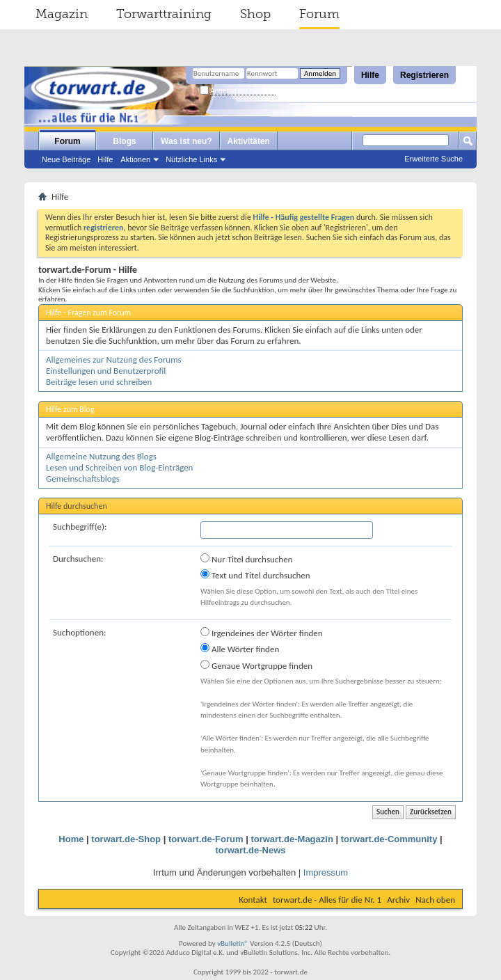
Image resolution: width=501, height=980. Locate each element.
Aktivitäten (249, 141)
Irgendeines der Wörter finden (262, 633)
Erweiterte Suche (434, 159)
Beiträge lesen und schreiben (99, 382)
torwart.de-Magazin (292, 839)
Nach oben (435, 900)
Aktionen (135, 159)
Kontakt (253, 900)
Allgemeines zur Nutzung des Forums (114, 359)
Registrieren (424, 75)
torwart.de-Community (389, 839)
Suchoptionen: (79, 632)
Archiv (398, 900)
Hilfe (370, 75)
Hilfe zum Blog (70, 409)
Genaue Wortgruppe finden (256, 665)
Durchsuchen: (78, 559)
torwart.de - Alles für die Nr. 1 (327, 900)
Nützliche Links (191, 159)
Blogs (124, 141)
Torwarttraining (164, 14)
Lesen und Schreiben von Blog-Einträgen (119, 467)
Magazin (62, 14)
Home (71, 839)
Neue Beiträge (66, 159)
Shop (255, 14)
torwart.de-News (250, 850)
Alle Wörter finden (240, 649)
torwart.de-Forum (206, 839)
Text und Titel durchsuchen (255, 575)
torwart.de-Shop (126, 839)
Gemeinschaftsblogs (83, 479)
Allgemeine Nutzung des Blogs (101, 456)
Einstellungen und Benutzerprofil (106, 371)
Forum (319, 14)
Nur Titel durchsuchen (246, 559)
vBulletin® (233, 943)
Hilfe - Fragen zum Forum (88, 313)
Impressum (326, 872)
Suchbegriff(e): (80, 527)
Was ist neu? (186, 141)
